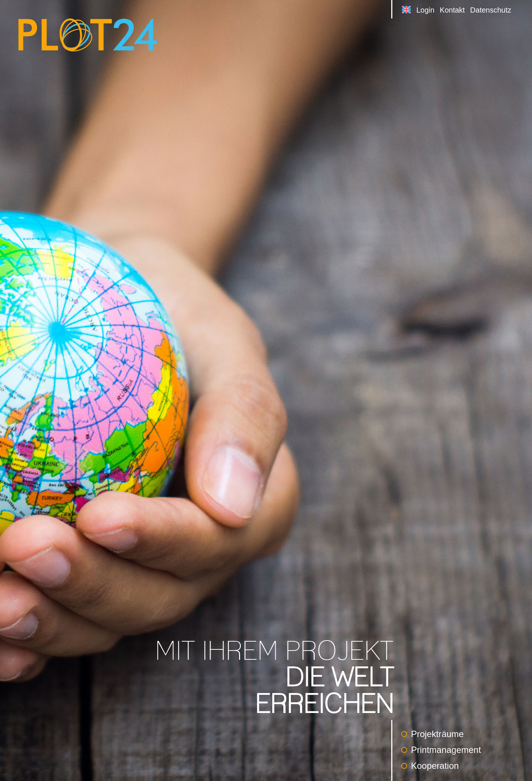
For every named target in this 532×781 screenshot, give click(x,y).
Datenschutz (491, 10)
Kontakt (452, 10)
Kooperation (430, 766)
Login (425, 10)
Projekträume (432, 734)
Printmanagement (441, 750)
